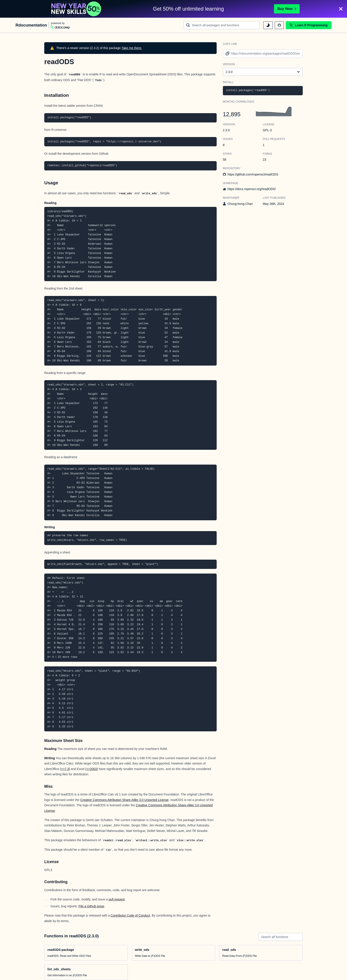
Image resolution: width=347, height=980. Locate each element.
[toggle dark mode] (268, 25)
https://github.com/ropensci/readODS (253, 174)
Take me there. (132, 48)
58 (225, 160)
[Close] (341, 9)
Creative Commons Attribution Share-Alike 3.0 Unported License (124, 800)
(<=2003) (92, 769)
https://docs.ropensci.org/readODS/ (252, 189)
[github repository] (279, 25)
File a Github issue (91, 906)
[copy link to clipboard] (227, 54)
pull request (117, 899)
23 (264, 160)
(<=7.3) (65, 769)
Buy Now (287, 9)
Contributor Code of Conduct (130, 915)
